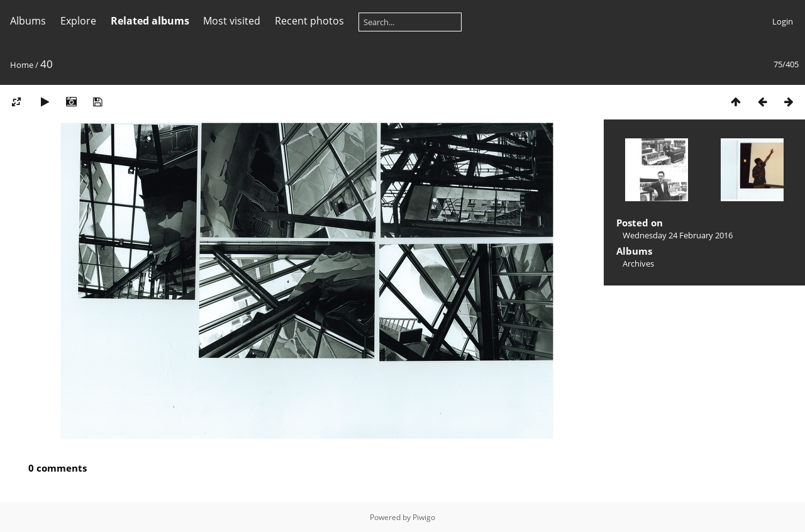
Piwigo (424, 517)
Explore (78, 21)
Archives (638, 263)
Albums (28, 21)
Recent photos (309, 21)
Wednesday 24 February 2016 (678, 235)
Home (22, 65)
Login (783, 21)
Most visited (232, 21)
